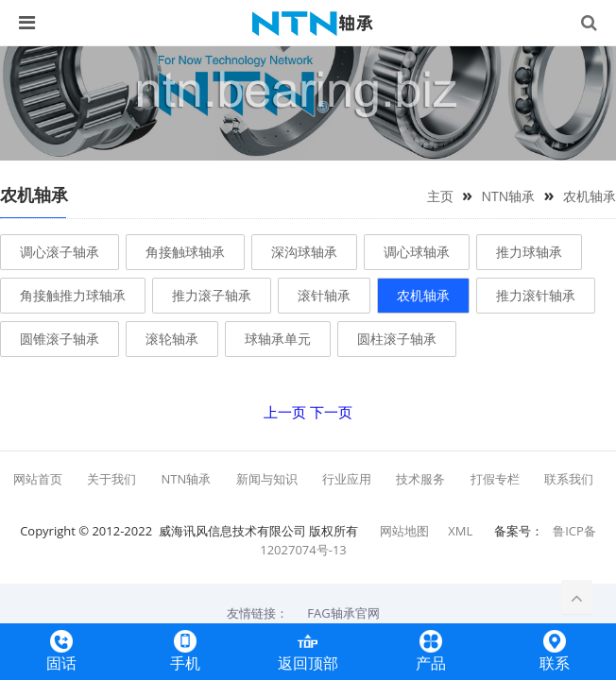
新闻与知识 (267, 479)
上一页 (285, 412)
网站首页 (38, 479)
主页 (440, 196)
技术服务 (420, 479)
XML (460, 531)
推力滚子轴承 (212, 295)
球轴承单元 (278, 339)
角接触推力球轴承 (73, 295)
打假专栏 (495, 479)
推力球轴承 (529, 252)
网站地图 (404, 531)
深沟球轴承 (304, 252)
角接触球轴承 (185, 252)
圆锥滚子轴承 (60, 339)
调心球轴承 (417, 252)
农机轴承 (590, 196)
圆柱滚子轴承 (397, 339)
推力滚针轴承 (536, 295)
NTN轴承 (508, 196)
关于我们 (111, 479)
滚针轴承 (324, 295)
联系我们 (569, 479)
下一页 (331, 412)
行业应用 (347, 479)
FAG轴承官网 (343, 613)
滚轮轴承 (172, 339)
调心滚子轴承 (60, 252)
